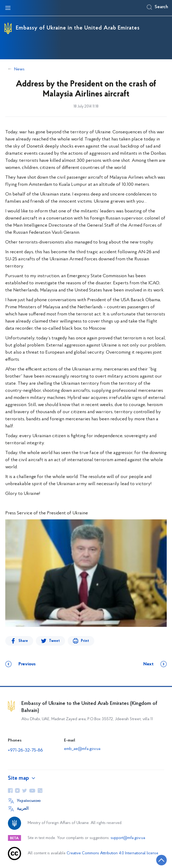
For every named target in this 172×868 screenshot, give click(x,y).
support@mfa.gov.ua (128, 838)
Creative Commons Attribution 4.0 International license (112, 853)
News (19, 69)
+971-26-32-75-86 (25, 750)
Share (23, 641)
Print (85, 641)
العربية (23, 809)
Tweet (54, 641)
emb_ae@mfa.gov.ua (82, 749)
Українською (29, 801)
